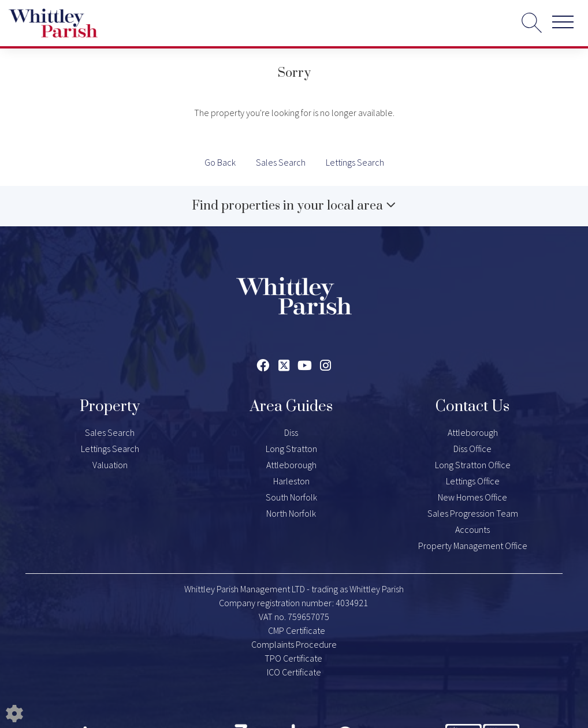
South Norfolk (291, 497)
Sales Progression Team (473, 513)
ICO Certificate (294, 672)
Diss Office (472, 449)
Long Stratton (291, 449)
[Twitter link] (284, 365)
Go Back (220, 162)
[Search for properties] (532, 22)
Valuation (110, 465)
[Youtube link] (305, 365)
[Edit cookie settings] (14, 712)
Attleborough (291, 465)
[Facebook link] (263, 365)
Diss (291, 432)
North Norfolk (291, 513)
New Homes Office (472, 497)
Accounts (472, 529)
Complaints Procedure (294, 644)
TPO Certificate (293, 658)
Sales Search (281, 162)
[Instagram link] (325, 365)
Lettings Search (355, 162)
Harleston (291, 481)
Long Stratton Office (473, 465)
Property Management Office (473, 546)
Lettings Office (473, 481)
